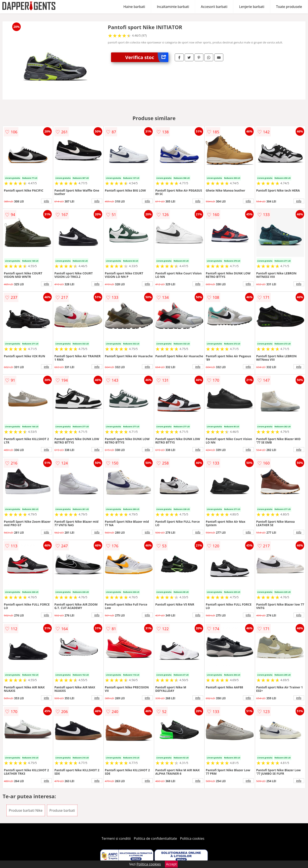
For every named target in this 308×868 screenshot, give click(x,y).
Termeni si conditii (116, 838)
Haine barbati (134, 7)
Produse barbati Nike (26, 810)
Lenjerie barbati (252, 7)
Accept (171, 864)
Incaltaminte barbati (173, 7)
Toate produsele (289, 7)
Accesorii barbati (214, 7)
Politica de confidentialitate (155, 838)
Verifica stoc (147, 57)
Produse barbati (62, 810)
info (46, 201)
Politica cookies (192, 838)
